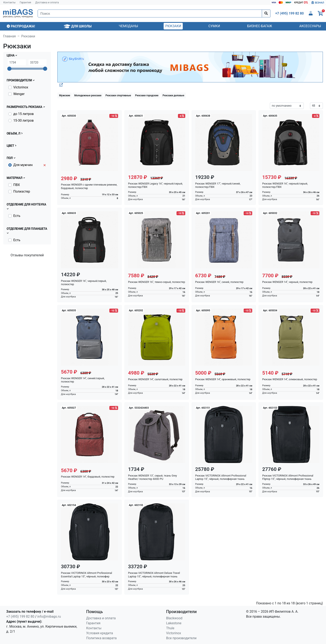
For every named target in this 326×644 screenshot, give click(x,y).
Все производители (181, 638)
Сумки (214, 26)
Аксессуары (310, 26)
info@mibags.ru (49, 617)
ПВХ (17, 185)
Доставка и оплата (47, 2)
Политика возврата (102, 638)
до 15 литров (23, 114)
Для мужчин (23, 165)
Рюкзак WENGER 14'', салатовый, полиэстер (155, 379)
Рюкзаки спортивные (118, 95)
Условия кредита (100, 633)
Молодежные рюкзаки (88, 95)
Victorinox (21, 87)
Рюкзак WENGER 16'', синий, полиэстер (219, 282)
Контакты (9, 2)
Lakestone (174, 623)
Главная (9, 36)
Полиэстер (22, 191)
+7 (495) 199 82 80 (20, 617)
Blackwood (174, 618)
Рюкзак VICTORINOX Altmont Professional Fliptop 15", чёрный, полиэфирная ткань (288, 477)
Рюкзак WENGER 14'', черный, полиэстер (287, 282)
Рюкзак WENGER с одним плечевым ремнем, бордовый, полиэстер (89, 186)
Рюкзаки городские (147, 95)
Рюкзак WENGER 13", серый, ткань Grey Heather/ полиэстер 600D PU (153, 477)
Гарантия (25, 2)
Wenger (19, 94)
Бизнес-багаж (260, 26)
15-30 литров (23, 120)
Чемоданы (129, 26)
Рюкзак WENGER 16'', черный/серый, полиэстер (84, 283)
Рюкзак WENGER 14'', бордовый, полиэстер (88, 477)
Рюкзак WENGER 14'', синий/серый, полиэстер (83, 380)
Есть (17, 216)
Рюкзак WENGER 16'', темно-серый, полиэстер (157, 282)
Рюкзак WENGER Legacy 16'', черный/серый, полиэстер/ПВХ (155, 185)
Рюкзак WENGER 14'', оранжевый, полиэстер (223, 379)
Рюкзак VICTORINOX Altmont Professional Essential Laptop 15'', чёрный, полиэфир (86, 575)
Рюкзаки (173, 26)
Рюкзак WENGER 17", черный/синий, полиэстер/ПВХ (218, 185)
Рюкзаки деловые (173, 95)
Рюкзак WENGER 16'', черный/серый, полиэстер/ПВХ (285, 185)
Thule (170, 628)
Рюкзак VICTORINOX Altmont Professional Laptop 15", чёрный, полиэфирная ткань (221, 477)
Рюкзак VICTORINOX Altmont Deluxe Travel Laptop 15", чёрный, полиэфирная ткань (154, 575)
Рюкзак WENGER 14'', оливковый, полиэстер (290, 379)
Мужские (65, 95)
